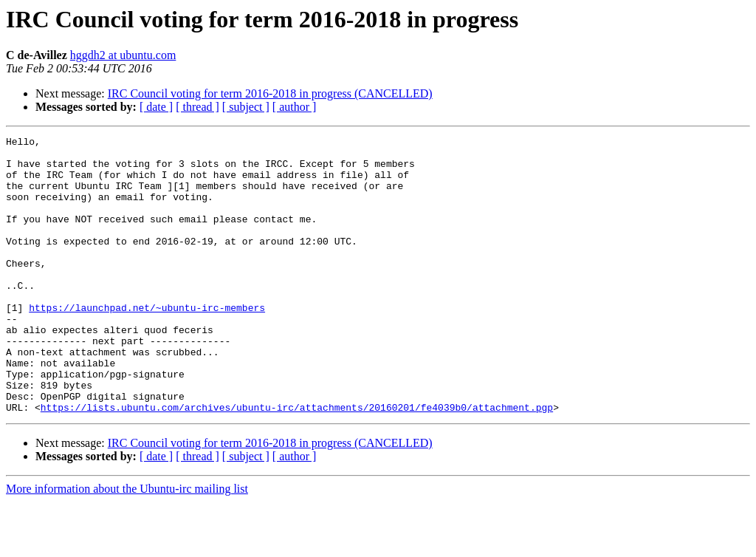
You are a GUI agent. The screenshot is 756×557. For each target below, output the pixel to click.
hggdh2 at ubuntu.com (123, 55)
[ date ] (156, 107)
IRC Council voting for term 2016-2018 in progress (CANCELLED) (270, 93)
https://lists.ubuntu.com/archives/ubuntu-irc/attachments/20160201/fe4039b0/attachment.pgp (297, 462)
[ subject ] (246, 107)
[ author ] (295, 107)
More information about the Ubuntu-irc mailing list (127, 544)
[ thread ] (197, 107)
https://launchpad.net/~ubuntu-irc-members (147, 343)
